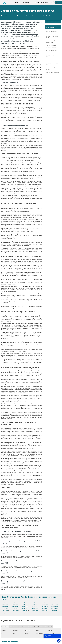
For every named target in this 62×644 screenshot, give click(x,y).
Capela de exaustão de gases (51, 51)
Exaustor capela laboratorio (39, 607)
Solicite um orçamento (53, 22)
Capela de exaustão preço (38, 608)
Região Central (5, 627)
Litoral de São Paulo (48, 627)
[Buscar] (53, 3)
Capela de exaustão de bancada (51, 69)
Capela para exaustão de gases (52, 64)
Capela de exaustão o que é (53, 73)
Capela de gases (16, 608)
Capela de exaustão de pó (8, 608)
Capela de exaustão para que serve (52, 37)
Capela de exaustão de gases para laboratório (52, 46)
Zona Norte (12, 627)
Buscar (56, 3)
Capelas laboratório (27, 603)
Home (17, 3)
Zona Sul (24, 627)
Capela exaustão (36, 605)
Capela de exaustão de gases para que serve (51, 32)
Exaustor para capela (17, 607)
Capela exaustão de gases (52, 60)
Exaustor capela (6, 607)
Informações (46, 3)
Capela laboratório (6, 603)
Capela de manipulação (28, 608)
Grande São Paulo (38, 627)
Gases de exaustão (46, 607)
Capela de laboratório (37, 603)
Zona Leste (30, 627)
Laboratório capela (46, 608)
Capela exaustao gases (48, 610)
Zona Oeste (18, 627)
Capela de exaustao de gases (51, 56)
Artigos (37, 3)
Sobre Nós (26, 3)
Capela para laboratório (18, 603)
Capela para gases (7, 614)
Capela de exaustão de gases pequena (51, 42)
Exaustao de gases (16, 614)
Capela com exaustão (27, 610)
